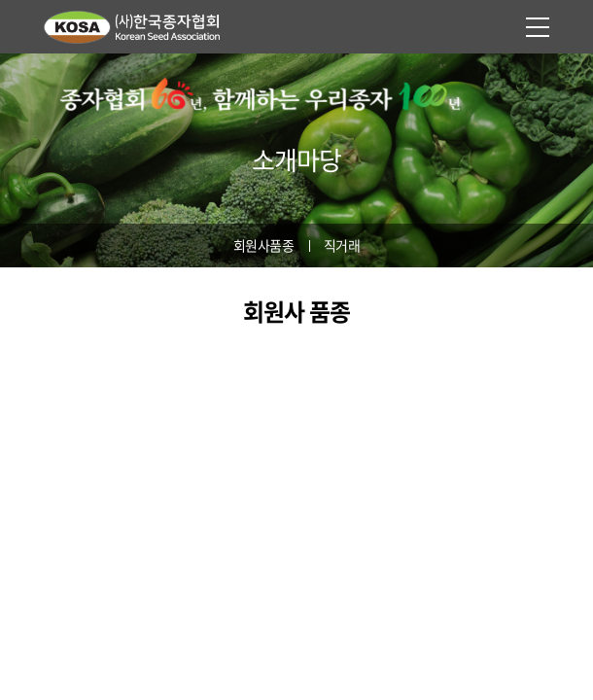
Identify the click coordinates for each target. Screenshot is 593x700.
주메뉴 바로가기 (0, 0)
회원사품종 (264, 245)
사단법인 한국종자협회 (141, 27)
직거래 (342, 245)
